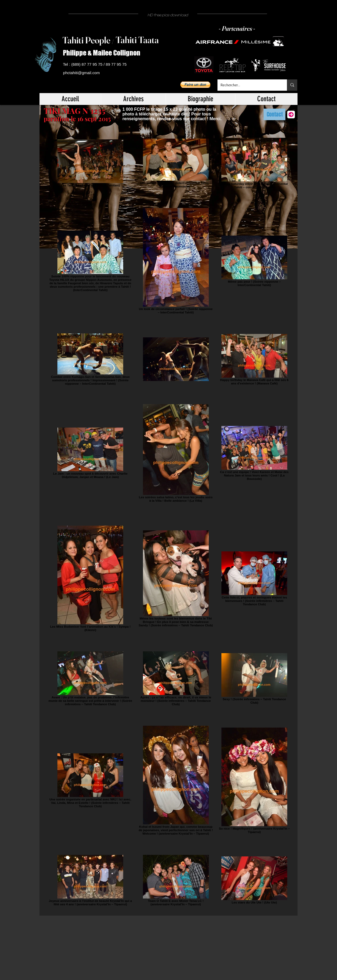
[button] (195, 85)
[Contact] (274, 114)
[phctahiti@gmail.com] (82, 73)
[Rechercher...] (248, 85)
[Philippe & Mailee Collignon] (104, 53)
